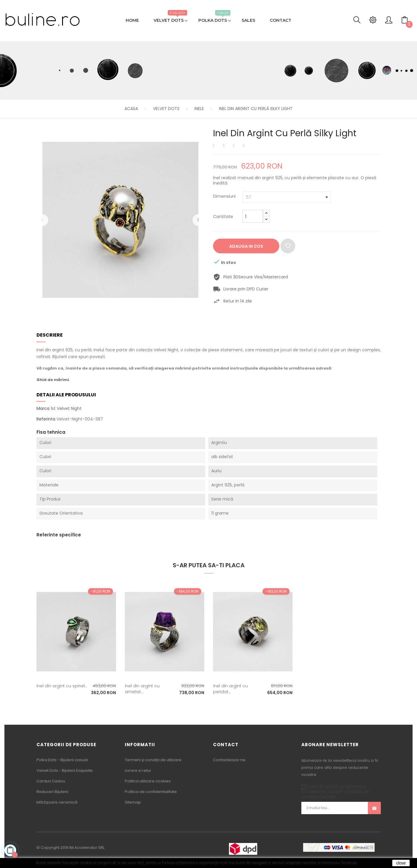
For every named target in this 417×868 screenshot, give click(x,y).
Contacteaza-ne (229, 760)
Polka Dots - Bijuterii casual (62, 760)
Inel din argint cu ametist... (142, 689)
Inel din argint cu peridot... (230, 689)
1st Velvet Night (66, 408)
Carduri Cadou (51, 781)
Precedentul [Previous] (42, 220)
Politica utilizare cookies (148, 781)
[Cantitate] (253, 216)
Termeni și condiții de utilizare (153, 760)
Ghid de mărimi (53, 380)
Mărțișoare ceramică (57, 802)
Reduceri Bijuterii (52, 792)
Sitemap (133, 802)
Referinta (46, 419)
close (401, 863)
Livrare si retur (138, 770)
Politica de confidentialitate (151, 792)
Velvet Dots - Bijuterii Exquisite (65, 770)
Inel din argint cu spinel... (62, 686)
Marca (43, 409)
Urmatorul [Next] (198, 220)
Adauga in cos (246, 246)
